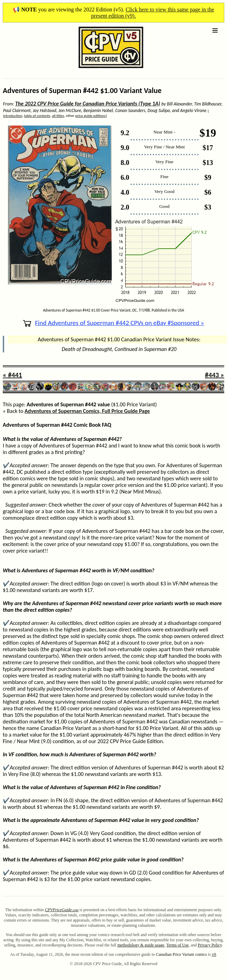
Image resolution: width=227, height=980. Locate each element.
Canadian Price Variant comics (181, 954)
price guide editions (90, 116)
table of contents (37, 116)
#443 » (215, 375)
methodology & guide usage (141, 945)
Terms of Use (178, 945)
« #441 (12, 375)
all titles (58, 116)
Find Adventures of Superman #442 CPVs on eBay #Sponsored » (113, 323)
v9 (214, 954)
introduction (13, 116)
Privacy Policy (210, 945)
